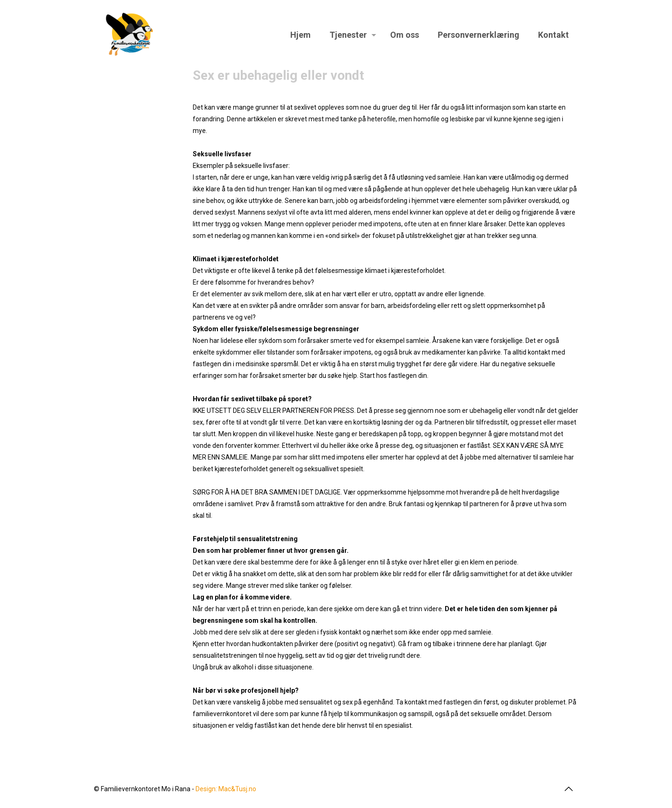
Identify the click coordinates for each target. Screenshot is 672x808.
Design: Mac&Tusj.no (226, 789)
